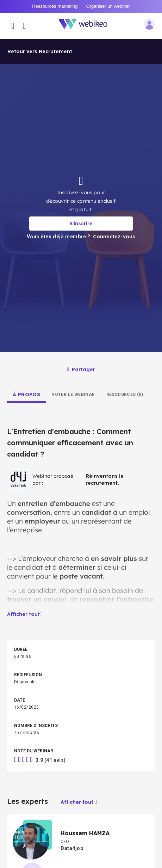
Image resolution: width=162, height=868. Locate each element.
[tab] (26, 356)
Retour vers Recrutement (39, 13)
